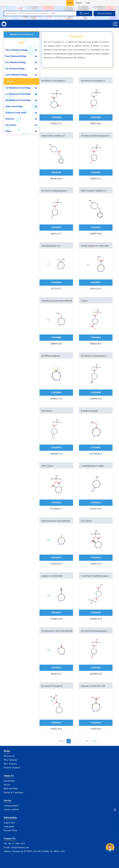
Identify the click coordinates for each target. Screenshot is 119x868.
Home (70, 3)
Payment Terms (10, 830)
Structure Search (105, 13)
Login (88, 3)
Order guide (9, 827)
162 (87, 741)
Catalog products (11, 806)
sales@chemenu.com (20, 847)
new (22, 42)
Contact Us (10, 838)
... (81, 741)
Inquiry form (9, 823)
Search (84, 13)
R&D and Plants (11, 789)
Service (7, 785)
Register (79, 3)
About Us (9, 776)
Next (95, 741)
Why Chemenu (10, 760)
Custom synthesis (11, 809)
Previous (62, 741)
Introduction (9, 781)
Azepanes (10, 81)
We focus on (9, 756)
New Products (10, 764)
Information (10, 818)
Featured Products (12, 768)
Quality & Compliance (14, 792)
